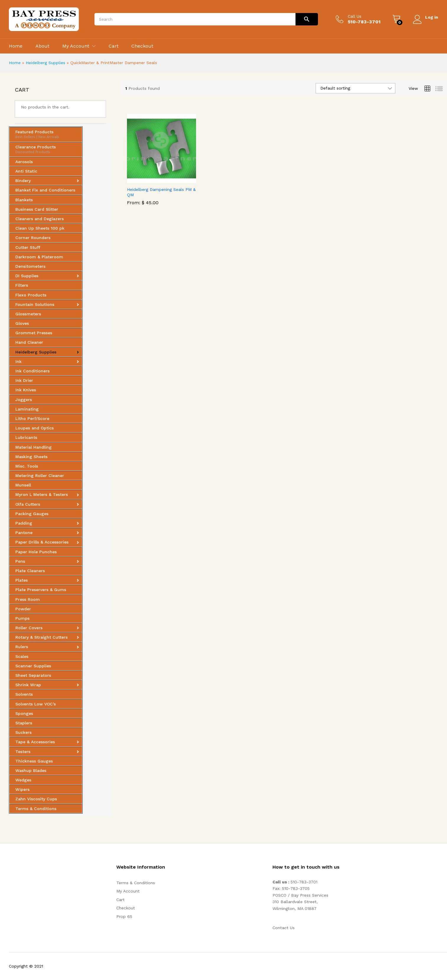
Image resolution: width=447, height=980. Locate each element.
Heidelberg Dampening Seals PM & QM (161, 192)
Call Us (354, 16)
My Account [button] (76, 46)
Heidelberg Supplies (45, 63)
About (42, 46)
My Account (128, 891)
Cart (114, 46)
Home (16, 46)
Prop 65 (124, 916)
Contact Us (284, 928)
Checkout (142, 46)
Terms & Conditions (136, 883)
